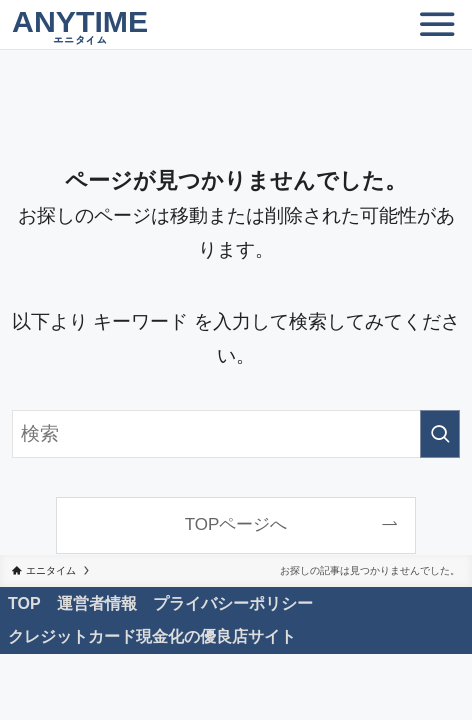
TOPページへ (236, 524)
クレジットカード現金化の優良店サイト (152, 636)
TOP (24, 603)
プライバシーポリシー (233, 603)
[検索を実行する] (440, 434)
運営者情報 (97, 603)
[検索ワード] (236, 434)
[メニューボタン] (436, 25)
